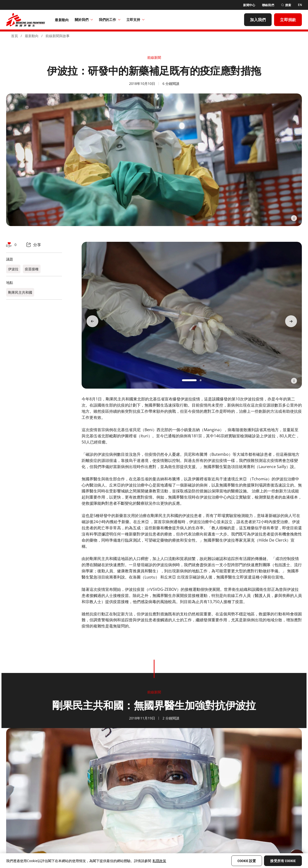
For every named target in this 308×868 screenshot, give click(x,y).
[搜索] (286, 5)
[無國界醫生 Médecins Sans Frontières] (26, 20)
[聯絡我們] (268, 5)
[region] (154, 861)
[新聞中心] (249, 5)
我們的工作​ (110, 20)
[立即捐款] (288, 20)
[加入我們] (258, 20)
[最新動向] (62, 20)
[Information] (294, 218)
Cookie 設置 (247, 861)
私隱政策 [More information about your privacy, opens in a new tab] (159, 861)
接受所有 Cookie (283, 861)
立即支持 (135, 20)
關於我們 (84, 20)
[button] (189, 380)
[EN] (300, 5)
